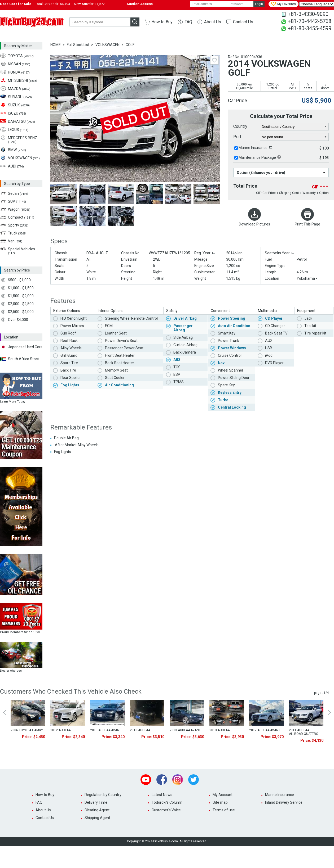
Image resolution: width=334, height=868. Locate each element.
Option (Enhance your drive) (261, 173)
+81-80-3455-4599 (309, 28)
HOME (56, 45)
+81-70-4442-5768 (309, 21)
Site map (220, 802)
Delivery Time (96, 802)
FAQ (188, 22)
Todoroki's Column (167, 802)
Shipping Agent (97, 818)
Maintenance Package (257, 157)
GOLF (130, 45)
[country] (294, 127)
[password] (241, 4)
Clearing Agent (97, 810)
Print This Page (307, 224)
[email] (209, 4)
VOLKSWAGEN (107, 45)
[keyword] (100, 22)
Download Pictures (254, 224)
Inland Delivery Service (284, 802)
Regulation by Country (103, 795)
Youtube (146, 780)
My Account (223, 795)
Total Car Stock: (53, 4)
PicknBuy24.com (32, 22)
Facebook (162, 780)
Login (259, 4)
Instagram (178, 780)
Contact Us (243, 22)
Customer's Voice (166, 810)
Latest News (162, 795)
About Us (213, 22)
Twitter (194, 780)
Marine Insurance (253, 148)
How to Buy (162, 22)
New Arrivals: (89, 4)
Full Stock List (78, 45)
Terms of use (224, 810)
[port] (294, 137)
